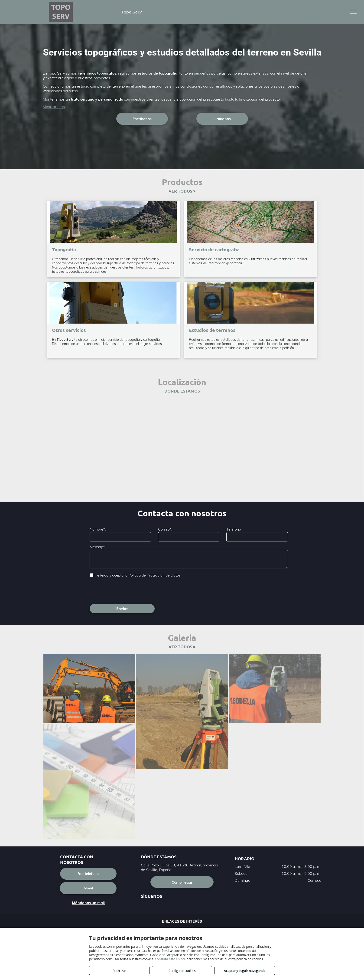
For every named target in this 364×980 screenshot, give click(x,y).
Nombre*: (98, 529)
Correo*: (165, 529)
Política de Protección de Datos (154, 575)
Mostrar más (54, 107)
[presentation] (125, 590)
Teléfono (234, 529)
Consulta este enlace (170, 959)
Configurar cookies (182, 971)
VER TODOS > (182, 191)
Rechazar (119, 971)
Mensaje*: (98, 547)
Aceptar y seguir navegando (245, 971)
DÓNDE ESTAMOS (182, 391)
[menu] (354, 12)
